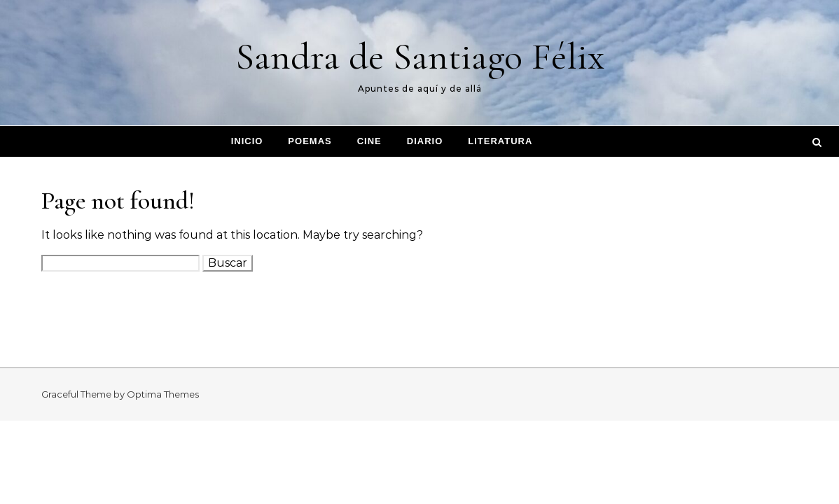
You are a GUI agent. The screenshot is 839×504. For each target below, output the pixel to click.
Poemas (310, 141)
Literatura (500, 141)
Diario (425, 141)
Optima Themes (163, 394)
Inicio (247, 141)
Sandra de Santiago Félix (420, 56)
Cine (369, 141)
